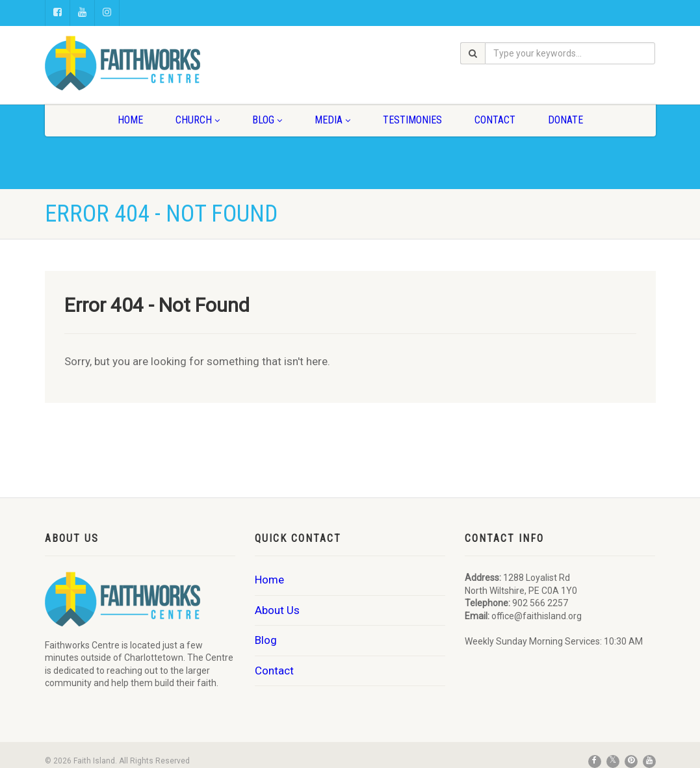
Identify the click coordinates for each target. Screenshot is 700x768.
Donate (565, 120)
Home (130, 120)
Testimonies (412, 120)
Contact (495, 120)
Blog (267, 120)
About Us (277, 610)
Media (332, 120)
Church (198, 120)
